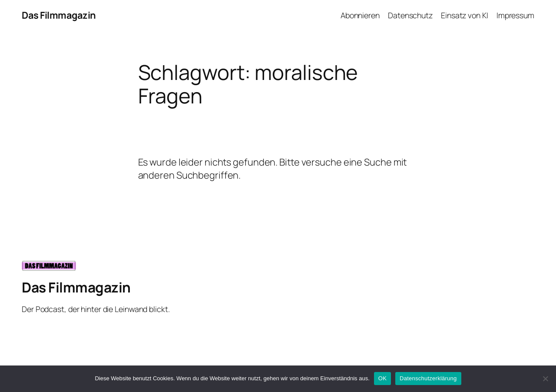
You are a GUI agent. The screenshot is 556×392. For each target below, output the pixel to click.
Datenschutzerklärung (428, 378)
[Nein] (545, 379)
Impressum (515, 15)
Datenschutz (410, 15)
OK (382, 378)
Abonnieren (360, 15)
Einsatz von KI (465, 15)
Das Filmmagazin (59, 15)
